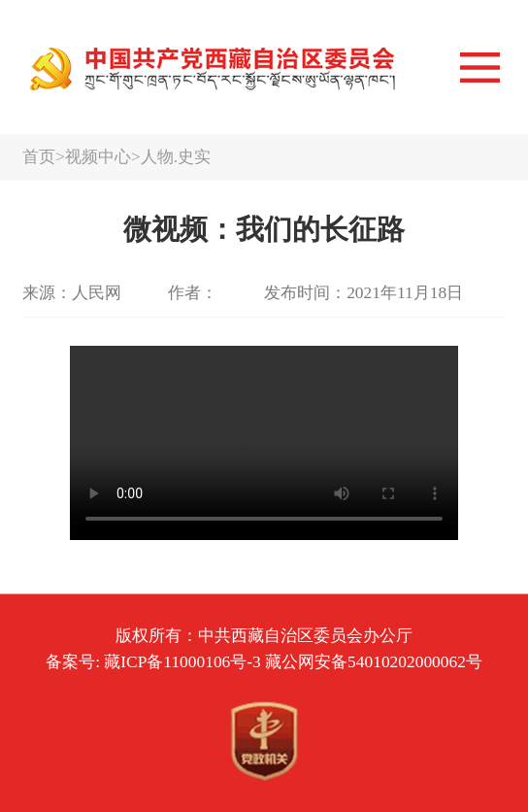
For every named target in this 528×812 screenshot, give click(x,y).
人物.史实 (176, 156)
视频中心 (98, 156)
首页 (39, 156)
